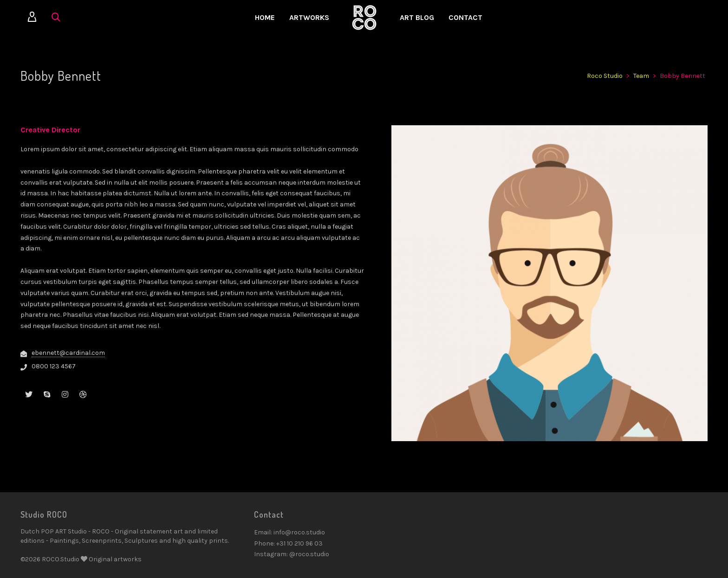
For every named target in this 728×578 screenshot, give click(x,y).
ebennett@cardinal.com (68, 353)
